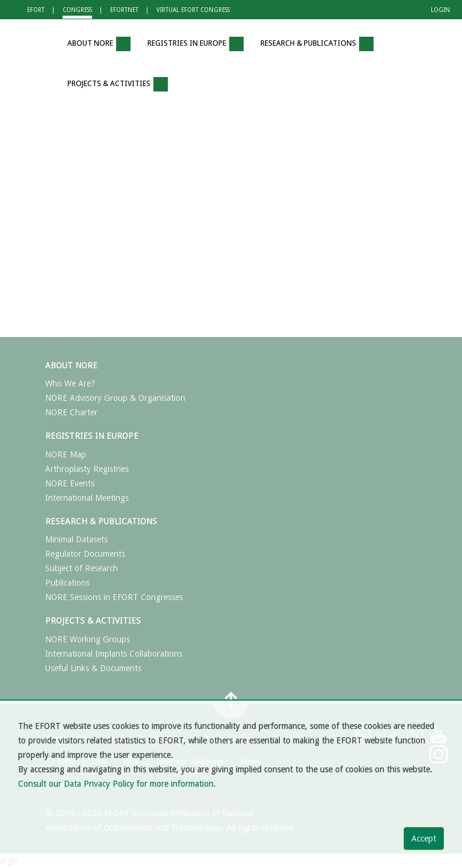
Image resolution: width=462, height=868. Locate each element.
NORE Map (66, 454)
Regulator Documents (85, 554)
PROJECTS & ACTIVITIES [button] (118, 84)
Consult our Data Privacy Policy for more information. (117, 784)
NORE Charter (71, 412)
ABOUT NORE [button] (99, 44)
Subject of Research (82, 568)
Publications (67, 583)
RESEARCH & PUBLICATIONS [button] (317, 44)
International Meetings (87, 498)
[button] (42, 44)
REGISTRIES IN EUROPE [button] (196, 44)
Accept (424, 839)
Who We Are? (70, 383)
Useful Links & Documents (93, 668)
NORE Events (70, 483)
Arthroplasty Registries (87, 469)
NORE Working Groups (88, 639)
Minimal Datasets (76, 539)
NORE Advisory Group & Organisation (115, 398)
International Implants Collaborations (114, 654)
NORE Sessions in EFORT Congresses (114, 597)
